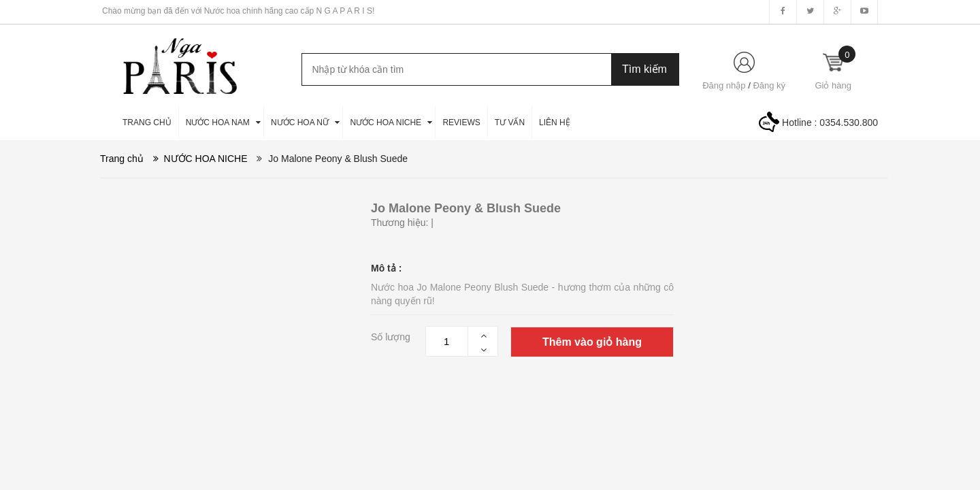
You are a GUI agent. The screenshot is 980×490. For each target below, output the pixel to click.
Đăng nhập (724, 85)
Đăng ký (769, 85)
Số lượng (391, 337)
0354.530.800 (849, 122)
